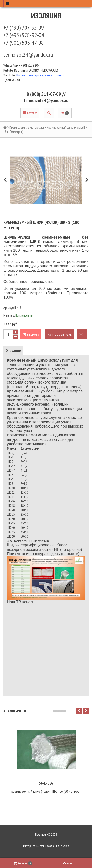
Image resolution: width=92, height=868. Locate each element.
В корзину (31, 334)
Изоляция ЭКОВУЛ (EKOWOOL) (36, 70)
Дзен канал (12, 80)
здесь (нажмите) (64, 554)
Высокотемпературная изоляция (40, 75)
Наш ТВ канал (20, 602)
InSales (64, 846)
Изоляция (46, 16)
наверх (69, 863)
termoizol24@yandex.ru (28, 55)
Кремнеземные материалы (27, 127)
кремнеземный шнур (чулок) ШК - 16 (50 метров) (46, 791)
